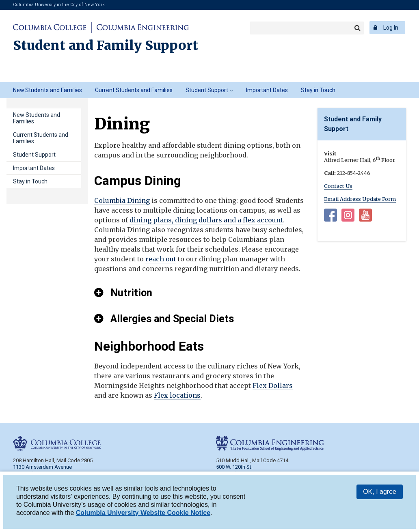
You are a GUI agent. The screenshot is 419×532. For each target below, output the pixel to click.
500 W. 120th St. (234, 467)
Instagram (348, 217)
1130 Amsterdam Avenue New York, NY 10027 (42, 470)
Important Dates (267, 90)
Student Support (207, 90)
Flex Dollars (273, 386)
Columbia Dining (122, 200)
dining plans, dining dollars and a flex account (206, 220)
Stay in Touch (318, 90)
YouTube (365, 217)
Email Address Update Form (360, 199)
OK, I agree (380, 493)
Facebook (330, 217)
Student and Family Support (106, 45)
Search (357, 28)
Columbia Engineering (141, 28)
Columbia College (51, 28)
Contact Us (338, 186)
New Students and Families (48, 90)
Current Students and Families (134, 90)
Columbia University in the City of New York (59, 5)
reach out (161, 259)
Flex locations (177, 395)
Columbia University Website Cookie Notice (143, 514)
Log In (391, 28)
